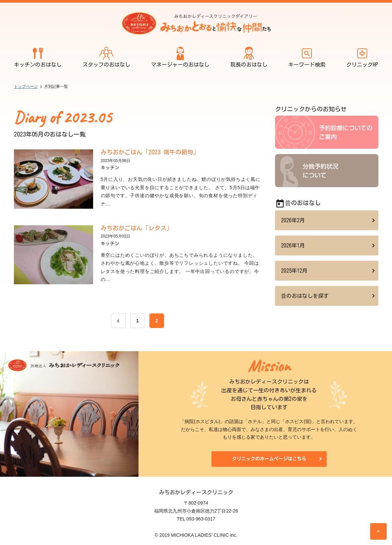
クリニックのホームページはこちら (269, 459)
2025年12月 (294, 271)
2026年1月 (293, 245)
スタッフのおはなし (106, 57)
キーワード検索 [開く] (307, 57)
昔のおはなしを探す (305, 296)
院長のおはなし (249, 57)
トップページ (26, 86)
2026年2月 (293, 220)
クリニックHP (362, 57)
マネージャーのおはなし (180, 57)
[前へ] (118, 321)
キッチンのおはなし (38, 57)
